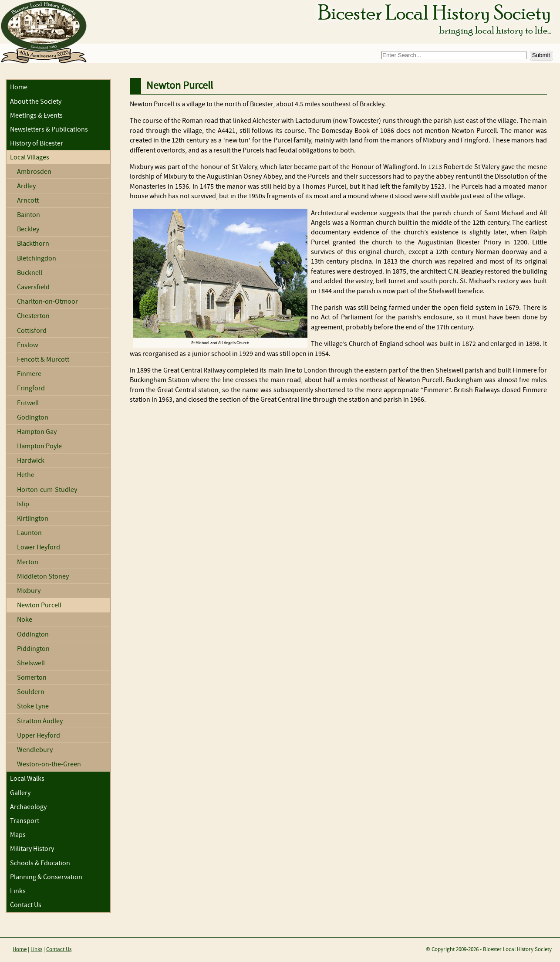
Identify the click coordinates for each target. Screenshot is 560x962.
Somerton (32, 678)
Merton (28, 562)
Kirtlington (33, 519)
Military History (32, 849)
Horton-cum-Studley (47, 490)
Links (18, 891)
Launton (29, 533)
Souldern (31, 692)
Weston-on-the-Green (49, 764)
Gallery (20, 793)
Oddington (33, 635)
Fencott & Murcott (43, 360)
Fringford (31, 388)
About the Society (36, 102)
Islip (23, 504)
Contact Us (26, 905)
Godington (33, 418)
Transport (25, 821)
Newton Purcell (39, 605)
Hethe (26, 475)
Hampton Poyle (39, 446)
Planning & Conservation (46, 877)
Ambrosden (34, 172)
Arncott (28, 201)
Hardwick (31, 461)
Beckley (28, 229)
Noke (25, 620)
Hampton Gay (37, 432)
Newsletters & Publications (49, 130)
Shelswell (31, 663)
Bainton (29, 215)
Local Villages (30, 158)
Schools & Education (40, 863)
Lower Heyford (39, 547)
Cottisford (32, 331)
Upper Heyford (39, 736)
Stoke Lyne (33, 706)
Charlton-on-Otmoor (47, 302)
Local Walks (27, 779)
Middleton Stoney (43, 577)
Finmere (29, 374)
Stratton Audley (40, 721)
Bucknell (30, 273)
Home (19, 87)
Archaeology (28, 807)
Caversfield (33, 287)
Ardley (26, 186)
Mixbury (29, 591)
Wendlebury (35, 750)
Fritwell (28, 403)
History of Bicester (37, 144)
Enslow (27, 345)
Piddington (33, 649)
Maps (18, 835)
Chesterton (33, 316)
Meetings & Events (36, 116)
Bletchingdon (37, 259)
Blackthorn (33, 244)
